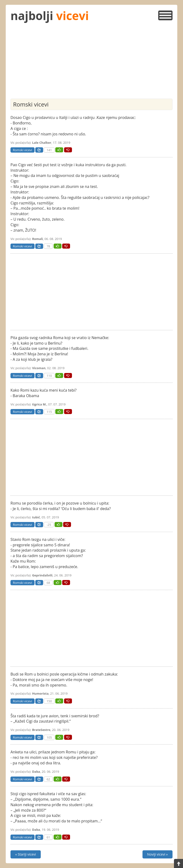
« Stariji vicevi (26, 854)
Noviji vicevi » (158, 854)
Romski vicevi (23, 150)
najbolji (50, 16)
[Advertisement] (91, 63)
